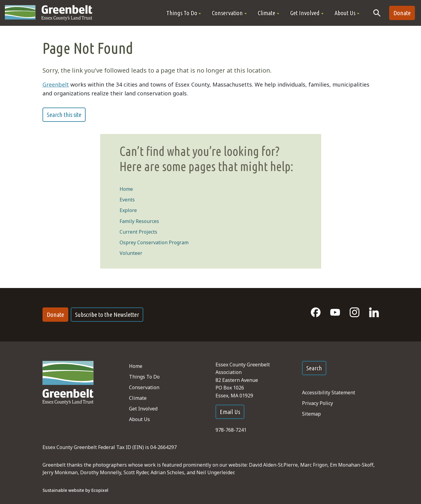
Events (127, 200)
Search (314, 368)
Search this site (64, 115)
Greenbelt (56, 84)
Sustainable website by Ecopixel (75, 490)
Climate (138, 398)
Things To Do (144, 377)
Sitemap (311, 414)
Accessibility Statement (329, 393)
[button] (184, 13)
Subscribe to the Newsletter (107, 315)
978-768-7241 (231, 430)
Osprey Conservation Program (154, 242)
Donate (402, 13)
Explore (128, 210)
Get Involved (143, 409)
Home (126, 189)
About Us (139, 419)
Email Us (230, 412)
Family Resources (139, 221)
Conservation (144, 387)
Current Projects (138, 232)
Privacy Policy (317, 403)
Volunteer (131, 253)
